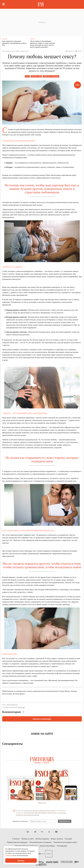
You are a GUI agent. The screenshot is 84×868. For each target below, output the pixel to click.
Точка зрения (6, 51)
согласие (9, 855)
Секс (27, 76)
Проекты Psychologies (47, 846)
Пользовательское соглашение (41, 842)
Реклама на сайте (28, 839)
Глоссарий (68, 839)
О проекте (16, 839)
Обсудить (70, 51)
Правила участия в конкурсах (17, 842)
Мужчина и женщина (51, 76)
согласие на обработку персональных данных (40, 810)
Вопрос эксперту (57, 839)
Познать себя (36, 76)
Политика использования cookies (65, 842)
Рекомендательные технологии (26, 846)
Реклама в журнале (42, 839)
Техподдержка (62, 846)
